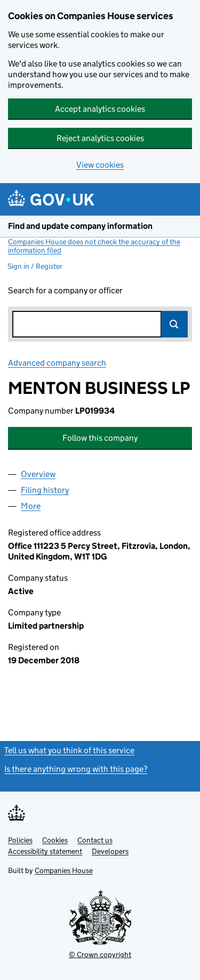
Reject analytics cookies (100, 138)
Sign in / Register (35, 266)
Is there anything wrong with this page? (76, 769)
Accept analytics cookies (100, 109)
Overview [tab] (38, 474)
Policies (20, 840)
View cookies (100, 165)
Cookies (55, 840)
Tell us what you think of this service (69, 750)
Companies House (64, 870)
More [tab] (31, 506)
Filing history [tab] (45, 490)
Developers (110, 851)
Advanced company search (57, 363)
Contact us (95, 840)
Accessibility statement (45, 851)
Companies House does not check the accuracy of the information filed (94, 246)
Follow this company (100, 438)
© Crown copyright (100, 954)
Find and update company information (80, 226)
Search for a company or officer (65, 290)
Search (174, 324)
